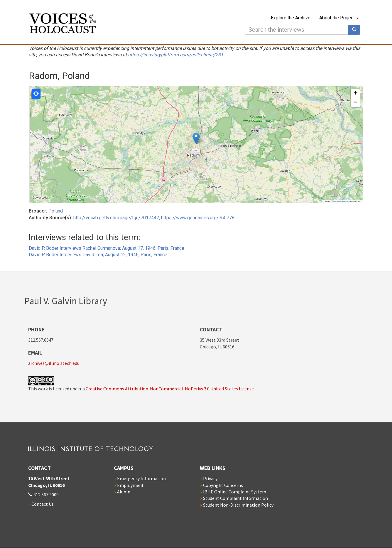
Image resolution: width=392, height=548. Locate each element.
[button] (196, 138)
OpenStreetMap (342, 202)
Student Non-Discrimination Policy (238, 505)
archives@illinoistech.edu (54, 363)
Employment (130, 485)
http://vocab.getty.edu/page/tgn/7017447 (116, 218)
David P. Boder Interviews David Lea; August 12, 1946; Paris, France (98, 255)
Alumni (124, 492)
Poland (56, 211)
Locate (36, 94)
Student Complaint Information (235, 498)
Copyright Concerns (223, 485)
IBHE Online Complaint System (235, 492)
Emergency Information (141, 478)
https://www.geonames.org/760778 (198, 218)
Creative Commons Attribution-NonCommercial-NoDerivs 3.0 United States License (170, 389)
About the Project (339, 18)
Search (356, 30)
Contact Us (43, 504)
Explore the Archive (291, 18)
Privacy (210, 478)
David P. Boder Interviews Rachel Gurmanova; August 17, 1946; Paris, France (107, 248)
